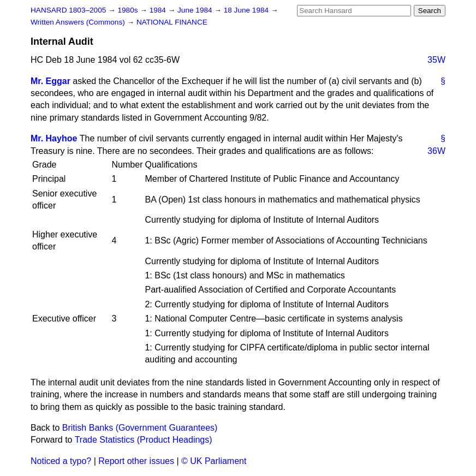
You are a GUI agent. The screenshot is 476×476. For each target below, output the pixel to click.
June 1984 (196, 10)
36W (436, 151)
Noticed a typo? (61, 461)
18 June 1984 (247, 10)
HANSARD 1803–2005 (68, 10)
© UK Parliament (214, 461)
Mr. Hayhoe (54, 138)
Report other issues (136, 461)
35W (436, 60)
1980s (129, 10)
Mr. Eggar (50, 81)
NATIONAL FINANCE (172, 22)
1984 (159, 10)
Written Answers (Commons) (79, 22)
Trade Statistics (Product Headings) (144, 440)
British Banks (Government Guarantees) (140, 428)
